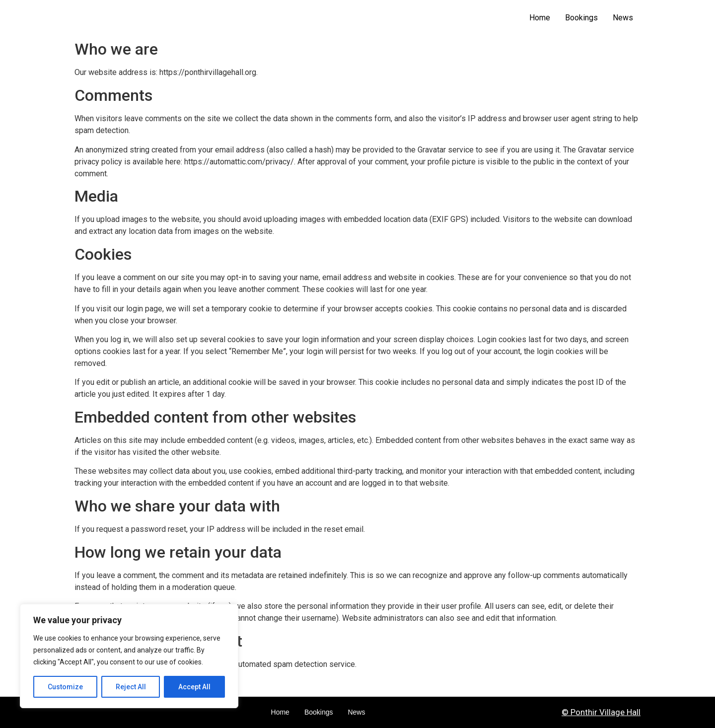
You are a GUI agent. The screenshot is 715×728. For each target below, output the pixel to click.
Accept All (194, 687)
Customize (65, 687)
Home (540, 18)
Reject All (131, 687)
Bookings (581, 18)
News (623, 18)
